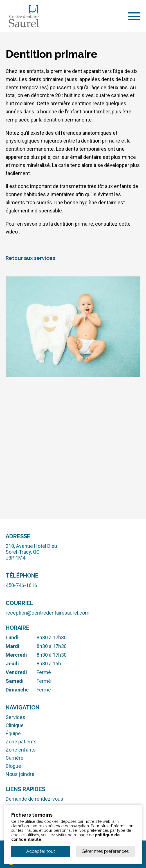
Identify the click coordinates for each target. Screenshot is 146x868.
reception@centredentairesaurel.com (48, 613)
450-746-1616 (21, 585)
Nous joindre (20, 774)
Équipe (13, 733)
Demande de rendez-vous (34, 799)
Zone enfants (21, 750)
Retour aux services (30, 258)
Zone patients (21, 742)
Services (15, 717)
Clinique (15, 725)
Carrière (14, 758)
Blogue (13, 766)
